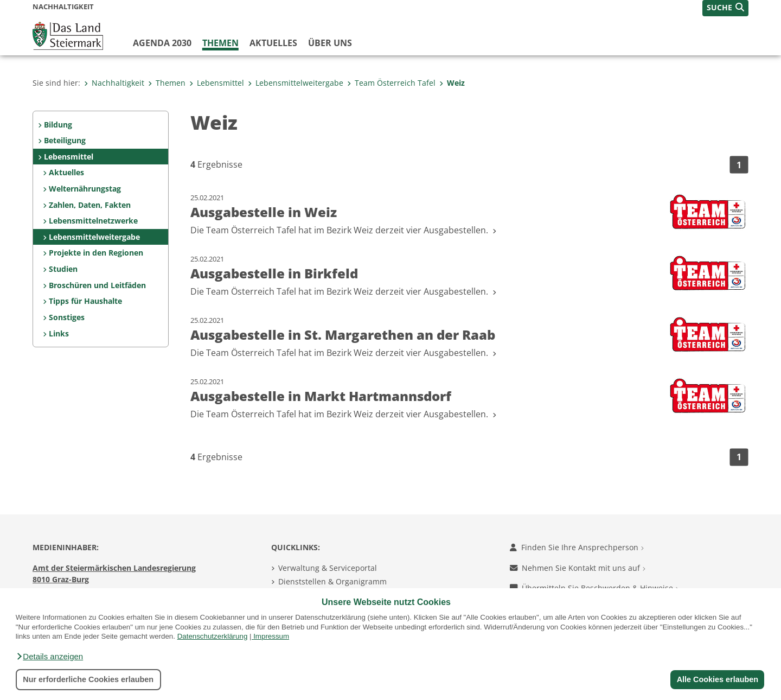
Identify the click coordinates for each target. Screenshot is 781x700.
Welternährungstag (85, 189)
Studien (63, 269)
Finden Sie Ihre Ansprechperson (577, 547)
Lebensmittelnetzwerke (93, 221)
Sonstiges (67, 317)
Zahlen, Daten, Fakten (90, 205)
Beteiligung (65, 140)
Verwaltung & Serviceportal (328, 568)
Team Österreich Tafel (391, 83)
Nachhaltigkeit (114, 83)
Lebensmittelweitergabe (296, 83)
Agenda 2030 (162, 43)
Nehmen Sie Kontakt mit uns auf (578, 568)
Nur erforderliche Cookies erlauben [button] (88, 679)
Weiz (452, 83)
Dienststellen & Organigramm (332, 581)
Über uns (330, 43)
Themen (220, 43)
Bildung (58, 125)
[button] (49, 657)
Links (59, 333)
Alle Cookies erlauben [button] (717, 679)
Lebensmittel (217, 83)
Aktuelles (273, 43)
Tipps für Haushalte (85, 301)
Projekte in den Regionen (96, 253)
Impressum (271, 636)
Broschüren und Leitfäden (97, 285)
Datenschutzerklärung (213, 636)
